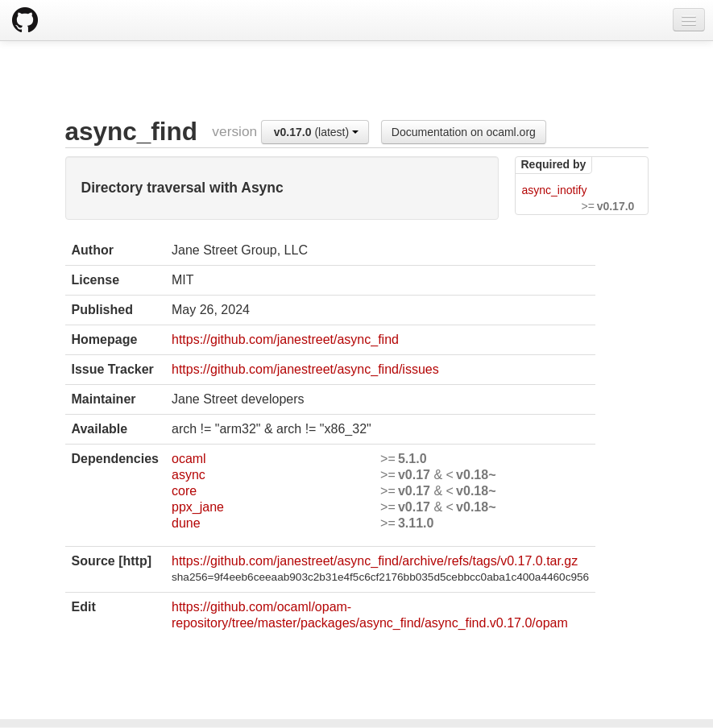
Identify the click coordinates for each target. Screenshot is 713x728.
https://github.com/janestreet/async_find (285, 339)
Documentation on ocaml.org (464, 132)
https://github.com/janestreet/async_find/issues (305, 369)
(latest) (316, 132)
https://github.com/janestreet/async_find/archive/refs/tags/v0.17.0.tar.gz (375, 561)
